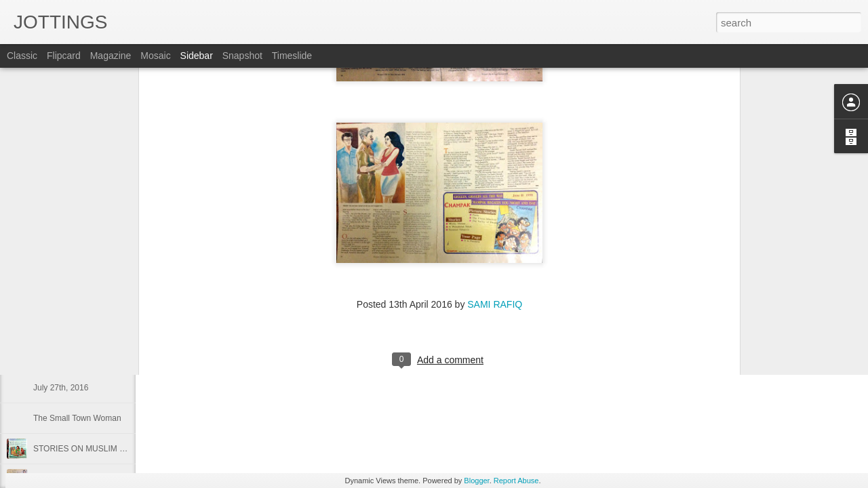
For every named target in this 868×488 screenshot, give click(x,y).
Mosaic (155, 56)
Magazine (111, 56)
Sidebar (197, 56)
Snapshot (242, 56)
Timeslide (292, 56)
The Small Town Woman (77, 418)
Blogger (476, 481)
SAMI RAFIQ (495, 195)
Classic (22, 56)
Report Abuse (516, 481)
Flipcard (64, 56)
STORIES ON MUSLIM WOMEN (92, 449)
